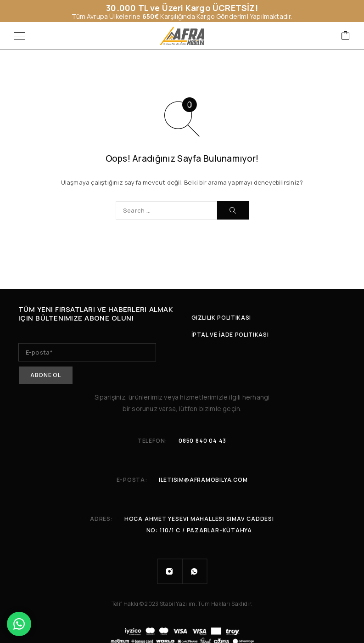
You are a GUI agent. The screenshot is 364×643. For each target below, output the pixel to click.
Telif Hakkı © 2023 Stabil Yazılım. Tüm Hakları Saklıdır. (182, 602)
